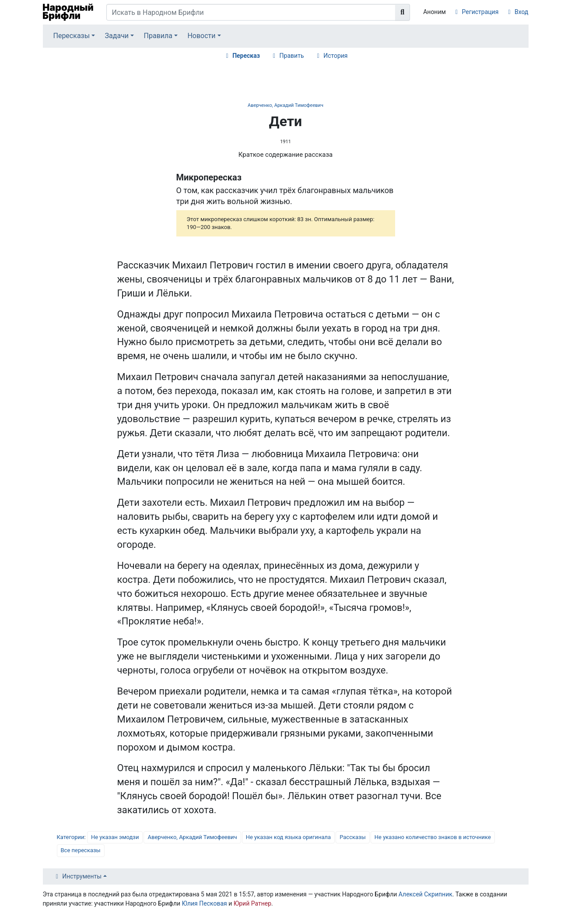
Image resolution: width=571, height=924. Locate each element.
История (335, 56)
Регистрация (480, 12)
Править (292, 56)
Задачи (117, 36)
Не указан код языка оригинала (288, 837)
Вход (521, 12)
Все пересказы (81, 850)
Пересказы (71, 36)
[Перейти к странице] (403, 12)
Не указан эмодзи (115, 837)
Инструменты (82, 876)
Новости (201, 36)
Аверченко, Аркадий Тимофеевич (285, 105)
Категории (71, 837)
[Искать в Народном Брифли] (251, 12)
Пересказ (246, 56)
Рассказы (353, 837)
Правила (158, 36)
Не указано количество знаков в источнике (433, 837)
